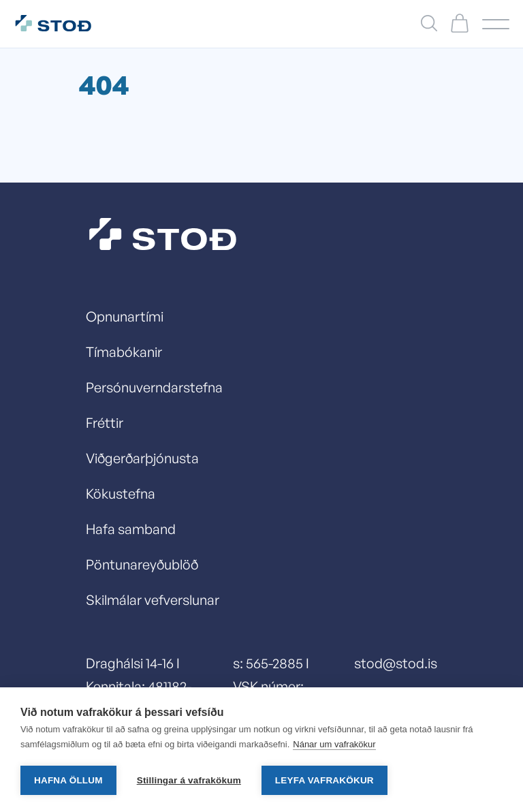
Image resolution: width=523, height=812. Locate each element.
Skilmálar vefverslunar (153, 600)
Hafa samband (131, 529)
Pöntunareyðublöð (142, 564)
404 (104, 84)
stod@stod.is (396, 663)
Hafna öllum (68, 780)
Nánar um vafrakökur (334, 744)
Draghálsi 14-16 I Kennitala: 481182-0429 (139, 686)
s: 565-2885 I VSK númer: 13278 (271, 686)
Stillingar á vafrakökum (189, 780)
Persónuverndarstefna (154, 387)
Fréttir (105, 423)
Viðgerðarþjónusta (142, 458)
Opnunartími (125, 316)
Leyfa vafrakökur (324, 780)
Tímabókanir (124, 352)
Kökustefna (121, 494)
